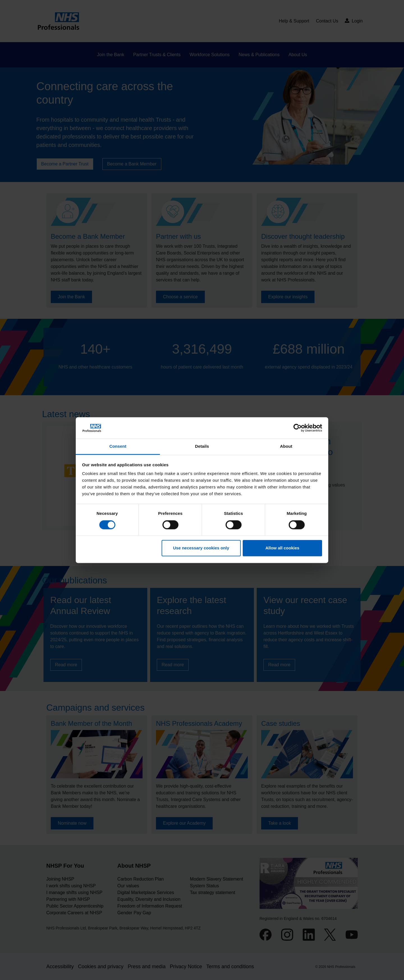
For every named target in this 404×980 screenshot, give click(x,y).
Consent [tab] (118, 446)
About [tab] (286, 446)
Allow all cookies (282, 548)
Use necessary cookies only (201, 548)
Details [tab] (202, 446)
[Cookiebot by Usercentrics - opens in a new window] (298, 428)
